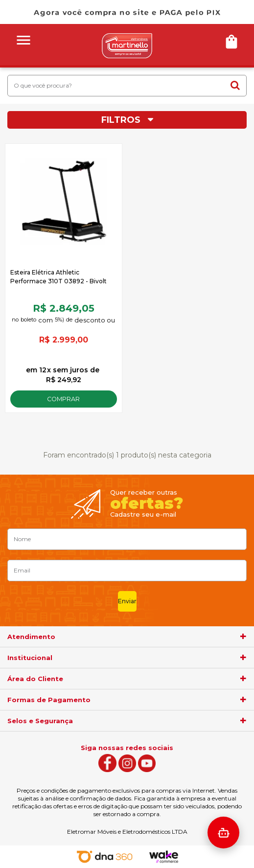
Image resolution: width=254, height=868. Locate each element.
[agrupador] (243, 637)
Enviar (127, 601)
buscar (235, 85)
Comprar (63, 399)
